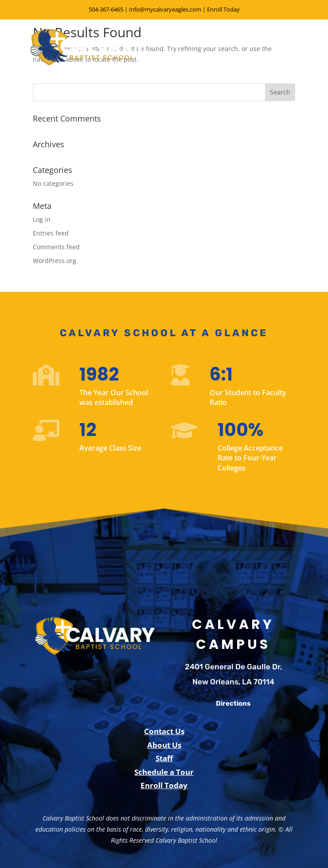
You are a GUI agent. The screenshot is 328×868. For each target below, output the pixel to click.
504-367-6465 (106, 9)
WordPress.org (55, 261)
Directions (233, 703)
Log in (42, 219)
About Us (164, 745)
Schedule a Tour (164, 772)
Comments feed (56, 247)
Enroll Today (223, 9)
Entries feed (51, 233)
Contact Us (164, 731)
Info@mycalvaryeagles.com (165, 9)
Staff (164, 758)
